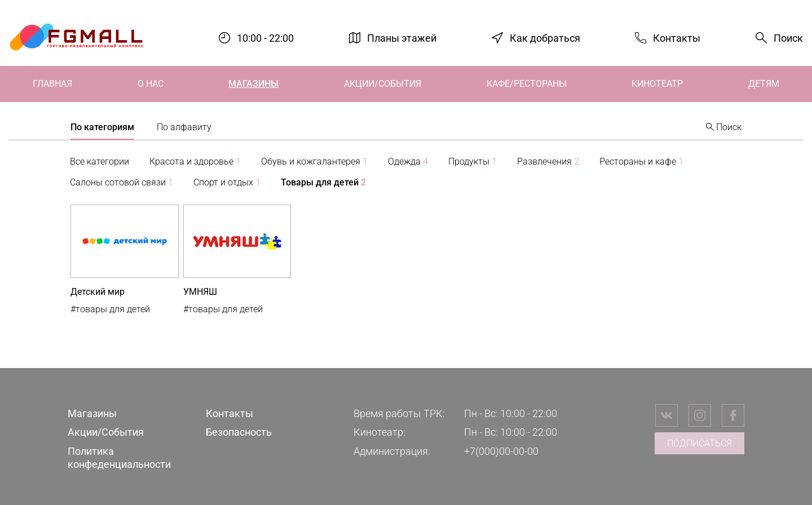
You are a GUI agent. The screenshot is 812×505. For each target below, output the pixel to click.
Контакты (677, 37)
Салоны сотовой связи (122, 182)
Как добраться (545, 37)
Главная (52, 84)
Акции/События (383, 84)
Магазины (253, 84)
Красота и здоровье (195, 161)
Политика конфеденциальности (119, 458)
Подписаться (700, 443)
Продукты (473, 161)
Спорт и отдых (227, 182)
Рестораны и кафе (641, 161)
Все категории (100, 161)
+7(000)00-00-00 (501, 451)
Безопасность (239, 432)
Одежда (408, 161)
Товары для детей (323, 182)
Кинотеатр (657, 84)
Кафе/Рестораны (527, 84)
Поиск (788, 38)
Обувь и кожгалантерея (314, 161)
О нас (151, 84)
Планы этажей (402, 37)
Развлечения (548, 161)
